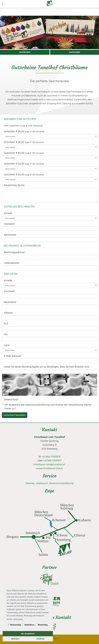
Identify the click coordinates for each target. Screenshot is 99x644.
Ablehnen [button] (40, 639)
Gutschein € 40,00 (24, 153)
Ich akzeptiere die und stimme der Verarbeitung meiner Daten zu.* (47, 407)
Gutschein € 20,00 (24, 132)
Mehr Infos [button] (18, 619)
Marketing (42, 625)
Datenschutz (11, 400)
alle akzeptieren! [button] (28, 634)
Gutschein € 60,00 (24, 175)
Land (7, 345)
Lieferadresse (12, 263)
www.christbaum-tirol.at (49, 468)
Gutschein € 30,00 (24, 142)
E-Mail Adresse (13, 356)
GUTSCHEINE (75, 52)
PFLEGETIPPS (25, 52)
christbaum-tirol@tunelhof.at (49, 464)
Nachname (10, 235)
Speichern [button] (15, 639)
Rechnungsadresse (15, 252)
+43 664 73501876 (51, 457)
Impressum (42, 483)
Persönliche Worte (14, 185)
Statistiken (28, 625)
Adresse (8, 313)
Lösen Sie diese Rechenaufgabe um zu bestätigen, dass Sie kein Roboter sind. (47, 367)
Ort (6, 335)
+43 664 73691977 (52, 461)
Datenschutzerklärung (37, 405)
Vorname (9, 224)
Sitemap (30, 483)
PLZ (6, 324)
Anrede (8, 213)
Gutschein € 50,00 (24, 164)
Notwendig (14, 625)
